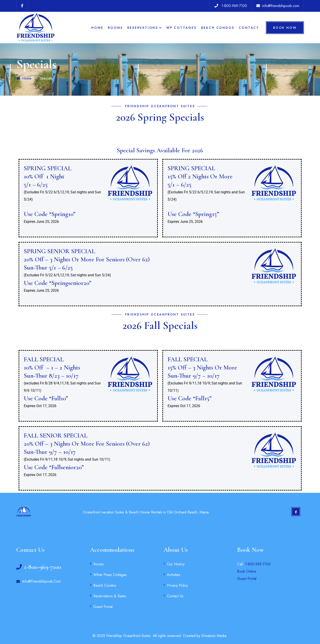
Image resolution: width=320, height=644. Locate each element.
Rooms (115, 28)
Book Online (247, 571)
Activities (174, 575)
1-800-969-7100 (258, 564)
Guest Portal (103, 607)
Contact (249, 28)
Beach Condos (218, 28)
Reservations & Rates (110, 596)
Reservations (143, 28)
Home (97, 28)
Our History (176, 564)
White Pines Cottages (110, 575)
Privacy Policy (177, 585)
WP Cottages (181, 28)
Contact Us (175, 596)
